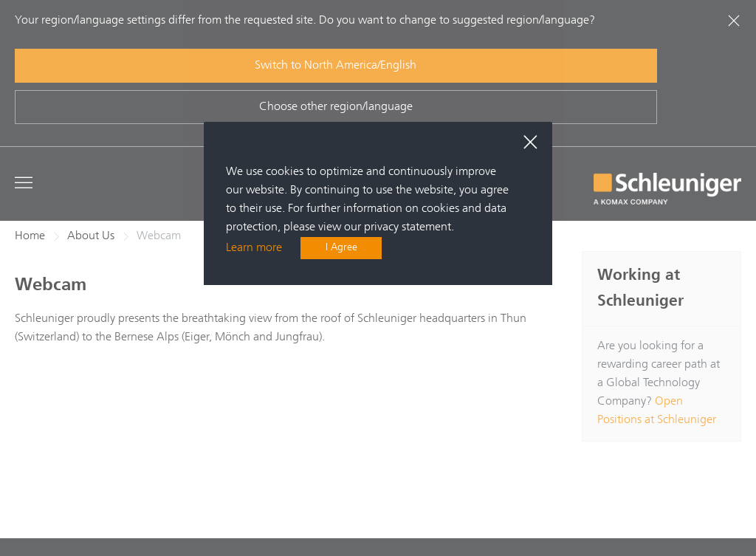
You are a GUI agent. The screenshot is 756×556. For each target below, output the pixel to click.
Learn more (254, 249)
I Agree (341, 249)
